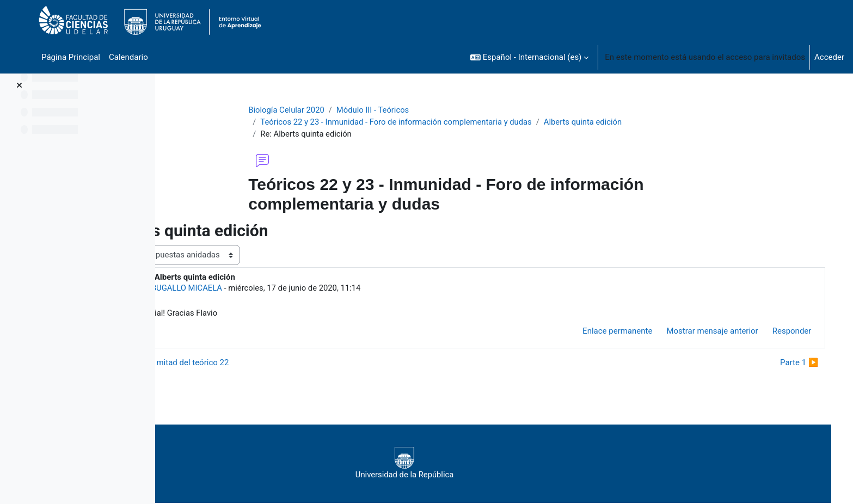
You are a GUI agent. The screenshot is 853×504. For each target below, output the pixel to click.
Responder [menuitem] (781, 332)
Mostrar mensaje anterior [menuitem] (701, 332)
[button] (529, 57)
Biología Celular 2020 (316, 110)
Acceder (829, 57)
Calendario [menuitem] (128, 57)
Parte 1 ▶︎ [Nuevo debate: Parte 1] (788, 364)
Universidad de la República (474, 464)
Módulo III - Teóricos (404, 110)
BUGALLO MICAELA (257, 288)
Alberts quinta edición (617, 122)
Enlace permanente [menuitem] (606, 332)
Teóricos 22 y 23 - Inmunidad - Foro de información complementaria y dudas (427, 122)
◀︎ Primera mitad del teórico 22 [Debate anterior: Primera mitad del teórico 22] (241, 364)
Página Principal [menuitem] (71, 57)
